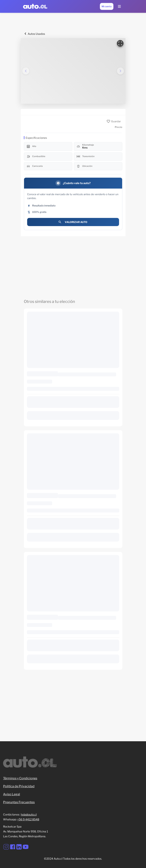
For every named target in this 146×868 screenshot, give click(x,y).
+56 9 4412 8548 (28, 819)
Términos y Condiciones (20, 778)
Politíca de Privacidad (19, 786)
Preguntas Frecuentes (19, 802)
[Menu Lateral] (119, 6)
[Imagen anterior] (26, 71)
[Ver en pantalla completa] (120, 43)
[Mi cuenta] (107, 6)
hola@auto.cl (29, 814)
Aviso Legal (12, 794)
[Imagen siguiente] (120, 71)
